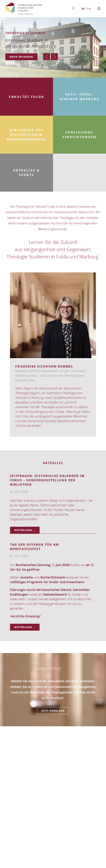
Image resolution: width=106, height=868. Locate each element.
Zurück (47, 57)
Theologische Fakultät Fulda (23, 9)
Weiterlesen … (27, 530)
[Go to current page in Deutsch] (83, 9)
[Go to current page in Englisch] (89, 9)
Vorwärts (54, 57)
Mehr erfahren (21, 57)
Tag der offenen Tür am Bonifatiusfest (34, 547)
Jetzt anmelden (53, 711)
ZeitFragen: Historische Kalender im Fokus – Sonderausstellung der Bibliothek (47, 480)
